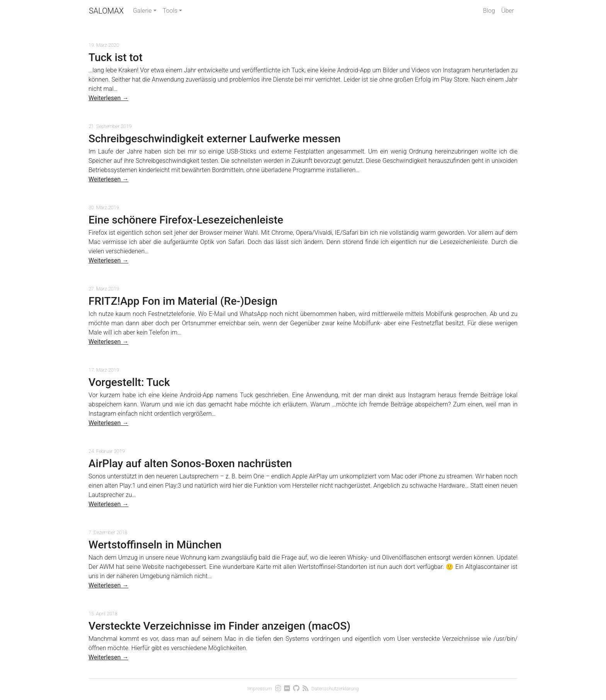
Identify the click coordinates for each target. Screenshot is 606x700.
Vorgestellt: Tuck (129, 382)
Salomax (106, 11)
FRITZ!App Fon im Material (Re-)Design (183, 301)
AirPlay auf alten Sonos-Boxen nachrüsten (190, 464)
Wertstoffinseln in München (155, 545)
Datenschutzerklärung (335, 689)
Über (508, 11)
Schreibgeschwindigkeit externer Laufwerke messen (214, 139)
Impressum (260, 689)
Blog (489, 11)
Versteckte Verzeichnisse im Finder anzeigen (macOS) (220, 626)
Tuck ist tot (116, 57)
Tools (170, 11)
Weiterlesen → (108, 98)
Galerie (142, 11)
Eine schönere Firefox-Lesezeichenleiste (186, 220)
